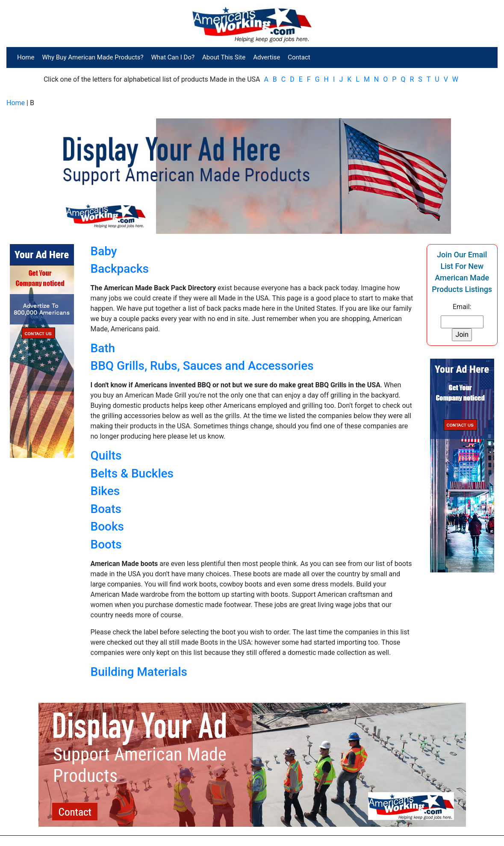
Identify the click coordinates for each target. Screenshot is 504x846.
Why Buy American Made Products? (93, 57)
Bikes (105, 491)
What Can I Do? (173, 57)
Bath (103, 348)
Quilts (106, 455)
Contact (299, 57)
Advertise (267, 57)
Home (26, 57)
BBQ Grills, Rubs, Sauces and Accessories (202, 366)
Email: (462, 307)
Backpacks (120, 269)
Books (107, 526)
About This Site (224, 57)
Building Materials (139, 672)
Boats (106, 509)
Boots (106, 544)
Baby (104, 251)
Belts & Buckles (132, 473)
